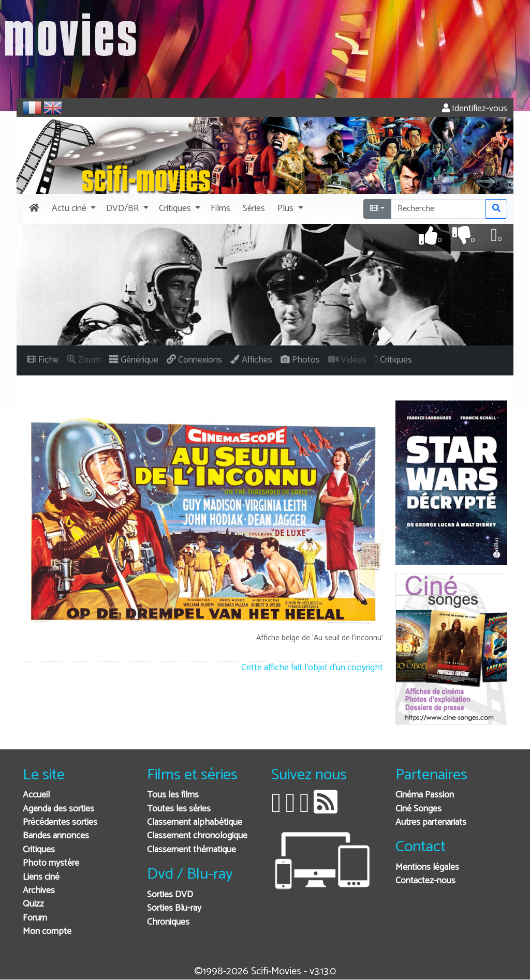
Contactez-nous (425, 881)
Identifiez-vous (475, 109)
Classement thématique (192, 850)
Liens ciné (41, 877)
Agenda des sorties (58, 809)
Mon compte (47, 932)
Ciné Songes (418, 809)
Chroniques (168, 922)
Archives (39, 891)
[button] (73, 209)
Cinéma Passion (425, 795)
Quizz (33, 904)
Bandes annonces (56, 836)
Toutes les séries (179, 809)
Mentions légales (427, 868)
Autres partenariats (431, 823)
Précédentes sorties (60, 823)
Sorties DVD (170, 895)
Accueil (36, 795)
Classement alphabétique (195, 823)
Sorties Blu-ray (174, 908)
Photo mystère (51, 863)
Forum (35, 918)
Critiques (39, 850)
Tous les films (173, 795)
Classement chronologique (197, 836)
